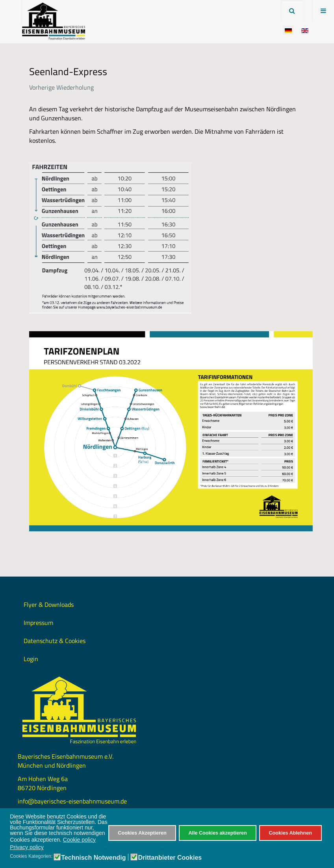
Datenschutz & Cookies (55, 641)
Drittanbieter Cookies (170, 858)
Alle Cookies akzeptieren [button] (217, 833)
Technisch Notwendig (93, 858)
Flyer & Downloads (49, 604)
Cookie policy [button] (79, 840)
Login (31, 659)
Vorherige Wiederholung (61, 87)
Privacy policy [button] (27, 847)
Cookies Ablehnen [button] (290, 833)
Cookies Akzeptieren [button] (142, 833)
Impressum (38, 623)
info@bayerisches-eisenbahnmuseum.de (72, 801)
